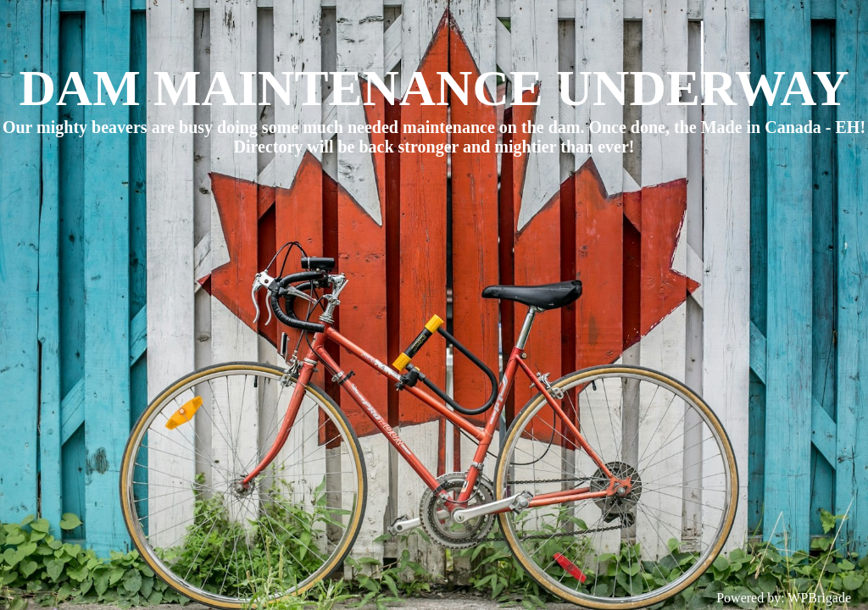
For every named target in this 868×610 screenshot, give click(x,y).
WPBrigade (819, 598)
